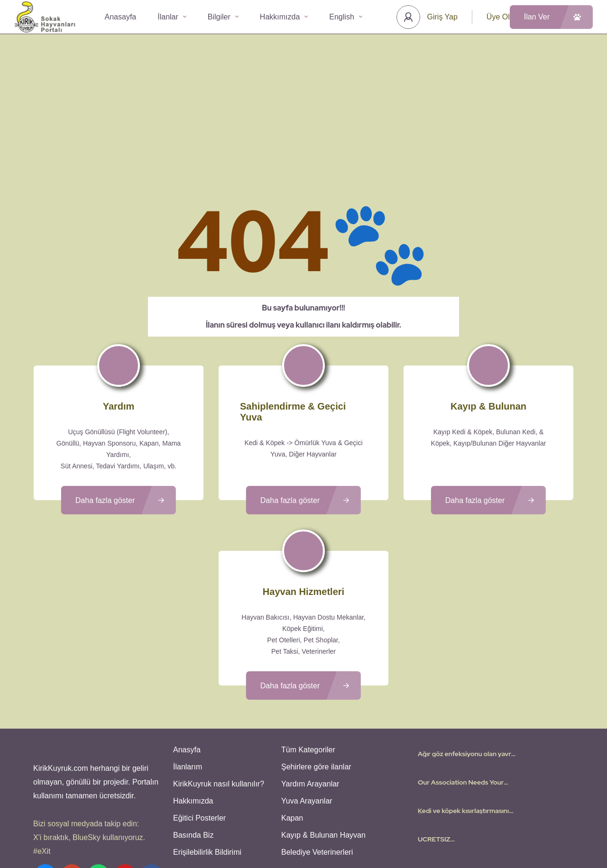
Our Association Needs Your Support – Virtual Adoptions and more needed (467, 701)
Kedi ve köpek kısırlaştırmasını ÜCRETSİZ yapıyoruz (463, 729)
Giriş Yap (442, 17)
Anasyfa (187, 668)
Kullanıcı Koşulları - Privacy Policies (277, 832)
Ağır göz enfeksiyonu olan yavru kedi (466, 672)
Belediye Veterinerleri (317, 771)
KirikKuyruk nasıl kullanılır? (219, 702)
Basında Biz (193, 754)
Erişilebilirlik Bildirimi (207, 771)
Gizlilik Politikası (359, 832)
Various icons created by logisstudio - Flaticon (303, 844)
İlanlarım (188, 685)
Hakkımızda (284, 17)
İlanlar (172, 17)
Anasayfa (121, 17)
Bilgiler (223, 17)
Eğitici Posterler (199, 736)
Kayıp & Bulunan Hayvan (323, 754)
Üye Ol (498, 17)
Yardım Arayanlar (310, 702)
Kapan (292, 736)
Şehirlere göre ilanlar (316, 685)
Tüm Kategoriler (308, 668)
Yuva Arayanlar (307, 719)
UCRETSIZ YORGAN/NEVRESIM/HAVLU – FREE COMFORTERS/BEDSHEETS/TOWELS (468, 758)
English (345, 17)
